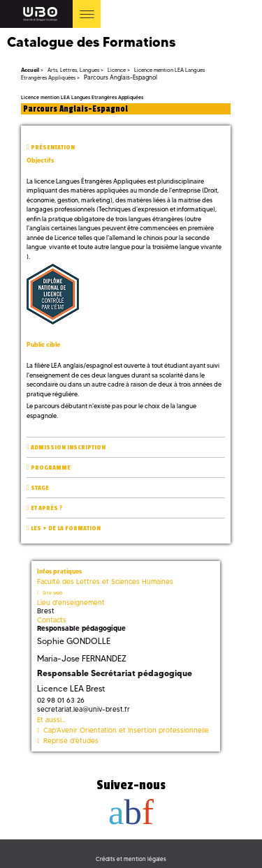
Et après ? (46, 508)
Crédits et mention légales (131, 859)
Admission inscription (68, 448)
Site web (52, 593)
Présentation (53, 148)
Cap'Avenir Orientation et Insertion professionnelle (126, 730)
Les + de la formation (66, 529)
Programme (51, 468)
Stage (40, 488)
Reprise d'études (71, 741)
